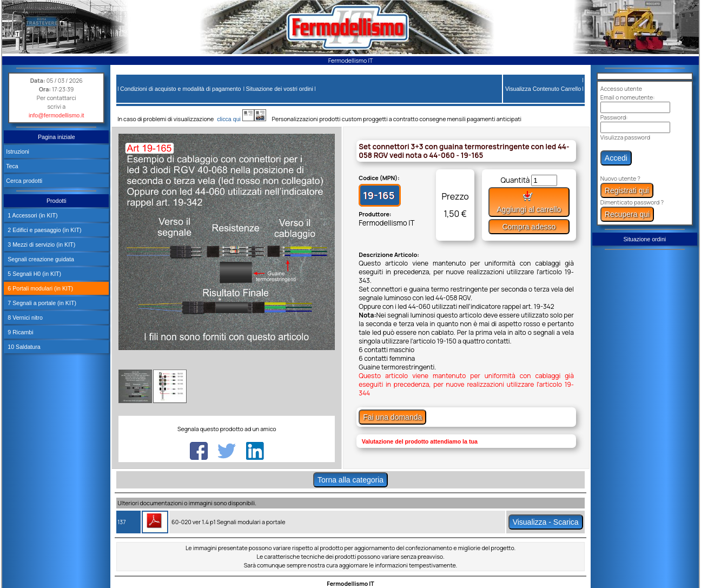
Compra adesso (529, 227)
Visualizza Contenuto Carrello (543, 89)
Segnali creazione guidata (40, 259)
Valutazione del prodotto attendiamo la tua (420, 441)
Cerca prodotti (24, 181)
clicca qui (234, 119)
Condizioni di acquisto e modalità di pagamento (180, 89)
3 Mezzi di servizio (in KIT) (41, 245)
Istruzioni (18, 151)
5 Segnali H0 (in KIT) (34, 274)
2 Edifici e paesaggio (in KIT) (44, 230)
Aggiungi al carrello (529, 202)
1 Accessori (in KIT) (32, 215)
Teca (12, 166)
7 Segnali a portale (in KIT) (41, 303)
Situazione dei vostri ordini (279, 89)
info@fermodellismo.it (57, 115)
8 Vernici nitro (24, 318)
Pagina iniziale (57, 137)
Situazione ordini (644, 239)
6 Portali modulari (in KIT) (39, 288)
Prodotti (57, 201)
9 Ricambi (19, 332)
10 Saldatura (23, 347)
